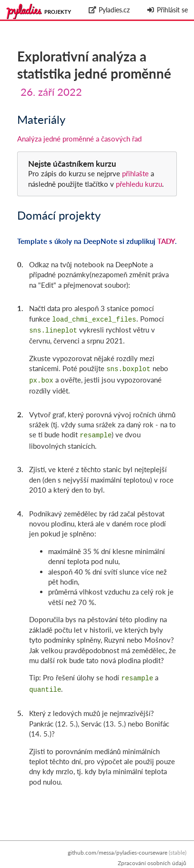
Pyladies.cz (109, 10)
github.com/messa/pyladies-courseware (117, 853)
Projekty (58, 12)
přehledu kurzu (138, 184)
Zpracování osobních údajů (152, 863)
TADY (166, 241)
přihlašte (135, 173)
